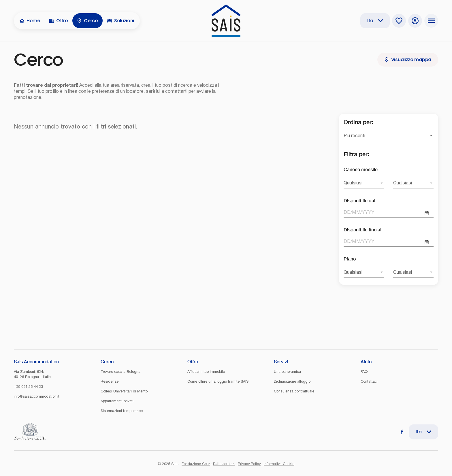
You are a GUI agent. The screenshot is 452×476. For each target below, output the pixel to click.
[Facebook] (402, 432)
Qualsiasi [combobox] (353, 183)
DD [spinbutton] (347, 212)
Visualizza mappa (408, 59)
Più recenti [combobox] (354, 135)
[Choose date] (427, 213)
